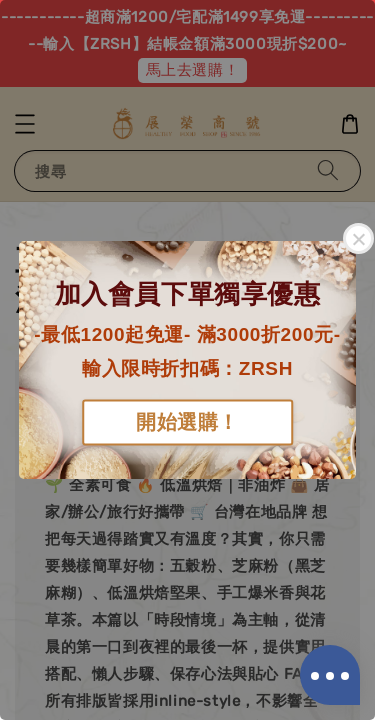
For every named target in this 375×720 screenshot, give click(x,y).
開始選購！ (187, 423)
